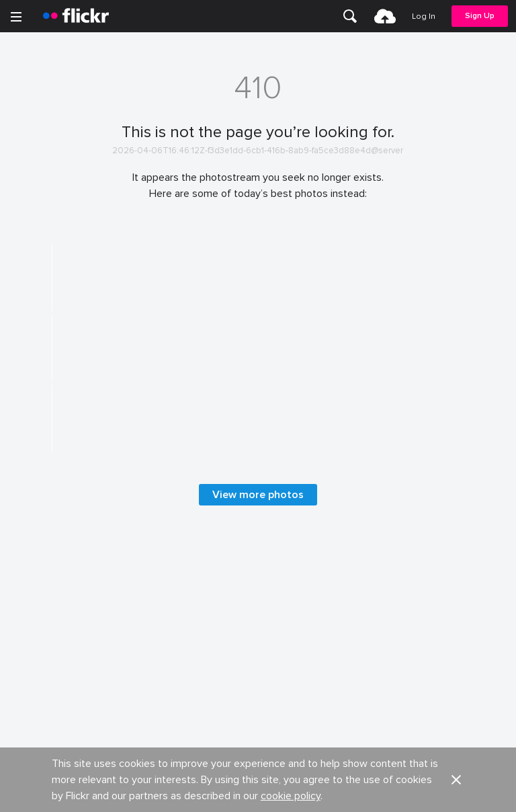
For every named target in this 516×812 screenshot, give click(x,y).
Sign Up (480, 16)
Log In (424, 16)
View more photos (258, 732)
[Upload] (385, 16)
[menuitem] (350, 16)
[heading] (76, 16)
